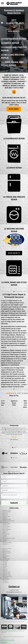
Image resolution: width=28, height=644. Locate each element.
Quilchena (5, 562)
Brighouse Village (7, 519)
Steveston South (6, 574)
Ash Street (5, 513)
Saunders (5, 565)
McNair (4, 554)
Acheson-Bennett (7, 512)
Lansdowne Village (7, 543)
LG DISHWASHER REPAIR (14, 139)
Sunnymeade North (7, 576)
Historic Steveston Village (9, 538)
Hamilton (5, 537)
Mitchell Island (6, 556)
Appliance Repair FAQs (14, 403)
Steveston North (6, 572)
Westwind (5, 581)
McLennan (5, 550)
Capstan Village (6, 524)
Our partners (4, 642)
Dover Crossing (6, 527)
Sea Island (5, 566)
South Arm (5, 569)
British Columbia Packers (9, 521)
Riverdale (5, 563)
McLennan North (7, 552)
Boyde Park (5, 515)
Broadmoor (5, 522)
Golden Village (6, 534)
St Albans (5, 571)
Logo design (11, 640)
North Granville (6, 559)
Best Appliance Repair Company (9, 631)
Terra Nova (5, 578)
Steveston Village (7, 575)
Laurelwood (5, 544)
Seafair (4, 568)
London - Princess (7, 549)
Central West (6, 525)
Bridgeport (5, 518)
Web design (4, 640)
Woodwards (6, 582)
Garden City (5, 531)
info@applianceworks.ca (14, 592)
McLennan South (7, 553)
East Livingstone (6, 530)
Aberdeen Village (6, 510)
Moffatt (4, 557)
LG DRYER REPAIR (14, 168)
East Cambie (6, 528)
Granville (5, 535)
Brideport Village (6, 516)
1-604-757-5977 (14, 590)
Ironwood (5, 540)
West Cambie (6, 579)
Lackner (4, 541)
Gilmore (4, 532)
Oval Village (5, 560)
